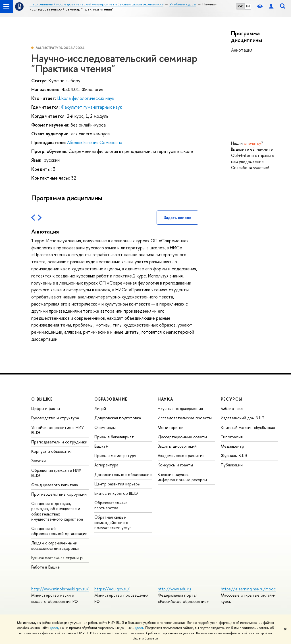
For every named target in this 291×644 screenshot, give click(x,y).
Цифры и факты (46, 408)
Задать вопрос (177, 217)
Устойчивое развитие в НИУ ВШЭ (58, 430)
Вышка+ (101, 446)
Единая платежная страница (57, 558)
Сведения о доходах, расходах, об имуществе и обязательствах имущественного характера (57, 511)
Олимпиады (105, 427)
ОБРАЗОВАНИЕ (111, 399)
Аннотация (242, 50)
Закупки (39, 461)
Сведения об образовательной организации (59, 531)
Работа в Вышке (45, 567)
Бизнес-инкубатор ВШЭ (116, 493)
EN (248, 6)
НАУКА (166, 399)
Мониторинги (171, 427)
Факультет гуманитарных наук (91, 107)
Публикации (232, 465)
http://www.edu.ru (174, 589)
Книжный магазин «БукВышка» (248, 427)
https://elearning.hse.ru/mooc (248, 589)
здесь (54, 628)
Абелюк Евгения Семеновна (95, 142)
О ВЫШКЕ (42, 399)
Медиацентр (232, 446)
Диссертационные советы (182, 437)
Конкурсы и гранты (175, 465)
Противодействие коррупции (59, 494)
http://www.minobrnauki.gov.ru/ (60, 589)
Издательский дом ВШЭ (243, 418)
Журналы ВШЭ (234, 455)
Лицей (100, 408)
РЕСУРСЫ (232, 399)
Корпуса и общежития (52, 451)
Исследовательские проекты (185, 418)
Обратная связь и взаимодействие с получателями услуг (113, 522)
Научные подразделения (180, 408)
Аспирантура (106, 465)
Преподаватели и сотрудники (59, 442)
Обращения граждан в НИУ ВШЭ (56, 473)
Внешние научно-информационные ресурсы (182, 477)
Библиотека (232, 408)
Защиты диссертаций (177, 446)
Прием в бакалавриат (114, 437)
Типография (232, 437)
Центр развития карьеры (117, 484)
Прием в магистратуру (115, 455)
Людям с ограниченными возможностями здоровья (55, 545)
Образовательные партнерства (111, 505)
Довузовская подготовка (118, 418)
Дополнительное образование (123, 474)
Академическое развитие (181, 455)
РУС (240, 6)
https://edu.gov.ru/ (112, 589)
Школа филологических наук (86, 98)
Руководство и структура (55, 418)
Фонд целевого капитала (55, 485)
